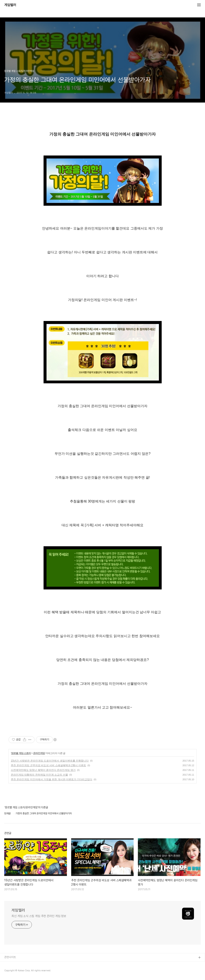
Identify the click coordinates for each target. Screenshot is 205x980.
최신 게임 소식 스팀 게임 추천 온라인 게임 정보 (39, 916)
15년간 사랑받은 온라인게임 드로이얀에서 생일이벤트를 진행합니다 (50, 761)
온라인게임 (39, 753)
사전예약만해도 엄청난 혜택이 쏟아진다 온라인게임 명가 (43, 770)
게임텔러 (10, 5)
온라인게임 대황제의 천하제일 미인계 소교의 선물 (39, 775)
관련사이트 (10, 957)
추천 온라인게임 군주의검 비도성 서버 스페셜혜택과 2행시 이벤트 (48, 765)
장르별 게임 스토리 (21, 753)
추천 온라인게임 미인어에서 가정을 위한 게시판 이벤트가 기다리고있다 (52, 779)
